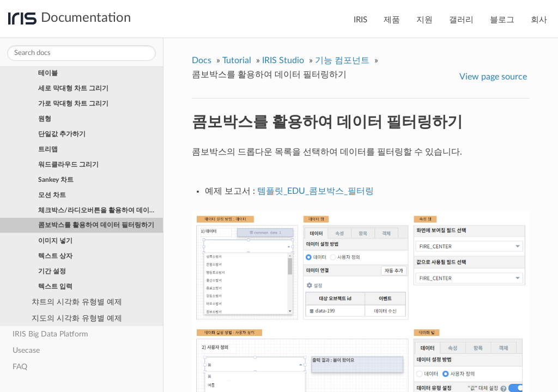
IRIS (360, 20)
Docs (202, 60)
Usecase (26, 350)
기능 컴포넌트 (342, 60)
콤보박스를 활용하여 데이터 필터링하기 (96, 225)
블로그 (502, 20)
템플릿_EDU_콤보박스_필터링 (316, 191)
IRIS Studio (283, 60)
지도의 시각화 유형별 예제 (77, 318)
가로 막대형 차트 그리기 (73, 103)
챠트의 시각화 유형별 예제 (77, 302)
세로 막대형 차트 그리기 (73, 88)
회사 (539, 20)
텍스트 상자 (55, 256)
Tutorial (237, 60)
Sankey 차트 (56, 180)
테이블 (48, 73)
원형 (45, 119)
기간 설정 (52, 271)
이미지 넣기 (55, 241)
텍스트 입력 (55, 286)
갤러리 (461, 20)
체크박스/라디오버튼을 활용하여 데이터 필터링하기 (101, 210)
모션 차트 (52, 195)
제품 (392, 20)
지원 (424, 20)
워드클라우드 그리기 (68, 164)
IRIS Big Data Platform (50, 334)
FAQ (20, 367)
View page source (493, 77)
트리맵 (48, 149)
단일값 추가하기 (62, 134)
